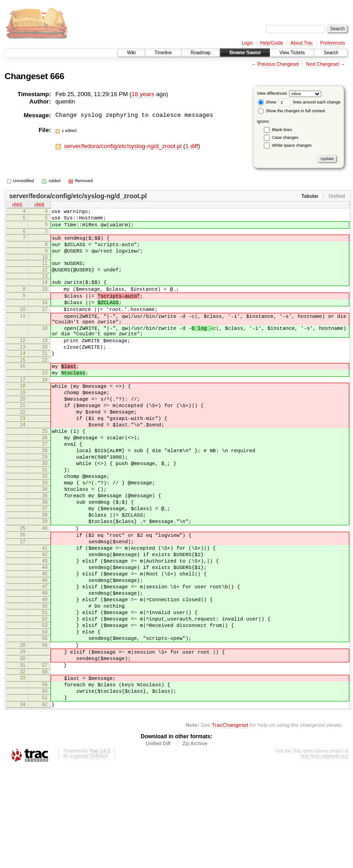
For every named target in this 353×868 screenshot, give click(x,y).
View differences (272, 93)
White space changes (292, 145)
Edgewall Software (89, 855)
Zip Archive (195, 843)
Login (247, 43)
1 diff (192, 146)
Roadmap (201, 53)
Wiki (131, 53)
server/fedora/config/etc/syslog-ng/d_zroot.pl (123, 146)
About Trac (302, 43)
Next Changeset (323, 64)
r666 (39, 206)
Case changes (285, 138)
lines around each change (309, 102)
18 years (143, 94)
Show (267, 102)
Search (331, 53)
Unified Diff (158, 843)
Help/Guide (272, 43)
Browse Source (245, 53)
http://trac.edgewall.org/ (325, 855)
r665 (17, 206)
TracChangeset (230, 824)
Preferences (333, 43)
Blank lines (282, 130)
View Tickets (292, 53)
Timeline (163, 53)
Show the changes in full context (292, 111)
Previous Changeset (278, 64)
